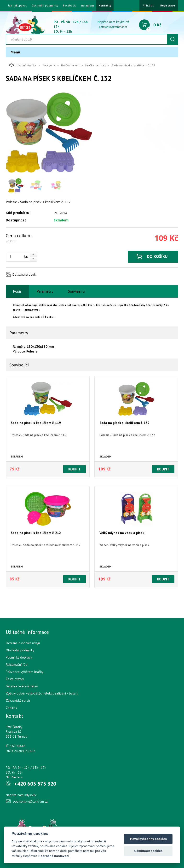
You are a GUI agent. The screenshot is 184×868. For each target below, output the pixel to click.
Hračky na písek (96, 65)
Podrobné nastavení (54, 856)
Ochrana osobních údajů (23, 643)
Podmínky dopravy (19, 657)
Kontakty (105, 6)
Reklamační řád (17, 665)
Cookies (11, 708)
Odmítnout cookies (148, 851)
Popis (17, 291)
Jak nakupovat (17, 6)
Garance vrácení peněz (22, 686)
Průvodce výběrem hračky (25, 672)
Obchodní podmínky (45, 6)
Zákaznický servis (18, 700)
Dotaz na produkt (24, 275)
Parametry (45, 291)
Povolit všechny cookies (148, 839)
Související (77, 291)
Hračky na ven (70, 65)
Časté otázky (15, 679)
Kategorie (49, 65)
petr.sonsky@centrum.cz (113, 27)
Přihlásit (148, 5)
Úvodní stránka (23, 65)
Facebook (69, 6)
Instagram (87, 6)
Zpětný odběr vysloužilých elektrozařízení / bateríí (42, 693)
